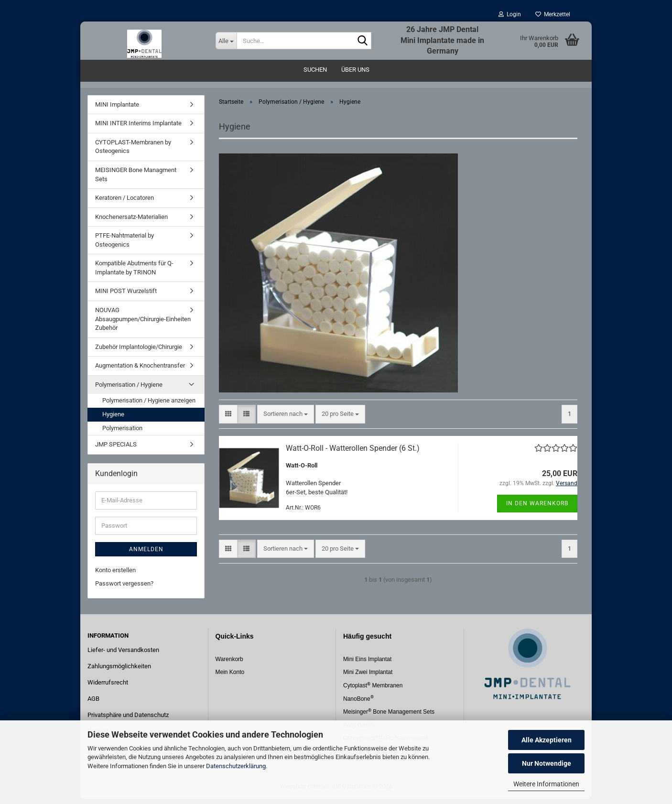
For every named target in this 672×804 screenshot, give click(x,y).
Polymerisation (122, 433)
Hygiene (113, 419)
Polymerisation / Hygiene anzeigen (149, 406)
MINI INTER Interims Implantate (138, 129)
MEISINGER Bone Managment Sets (136, 180)
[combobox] (286, 419)
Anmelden (146, 554)
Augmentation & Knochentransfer (140, 371)
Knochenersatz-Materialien (131, 222)
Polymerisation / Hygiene (129, 390)
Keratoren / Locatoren (125, 203)
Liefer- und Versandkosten (123, 655)
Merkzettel (553, 14)
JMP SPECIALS (116, 450)
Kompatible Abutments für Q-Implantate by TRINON (134, 273)
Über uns (355, 70)
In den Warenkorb (537, 509)
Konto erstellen (115, 575)
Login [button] (510, 14)
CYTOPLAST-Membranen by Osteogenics (133, 152)
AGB (93, 704)
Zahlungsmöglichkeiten (119, 671)
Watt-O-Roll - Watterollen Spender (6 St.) (353, 453)
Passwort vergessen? (124, 589)
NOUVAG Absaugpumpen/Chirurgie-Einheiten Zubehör (143, 324)
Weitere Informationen (546, 784)
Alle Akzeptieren (547, 740)
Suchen (315, 70)
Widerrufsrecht (108, 688)
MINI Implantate (117, 110)
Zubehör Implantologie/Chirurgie (139, 352)
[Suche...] (226, 41)
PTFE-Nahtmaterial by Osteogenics (125, 246)
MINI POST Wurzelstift (126, 297)
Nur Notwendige (547, 763)
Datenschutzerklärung (236, 766)
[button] (228, 419)
